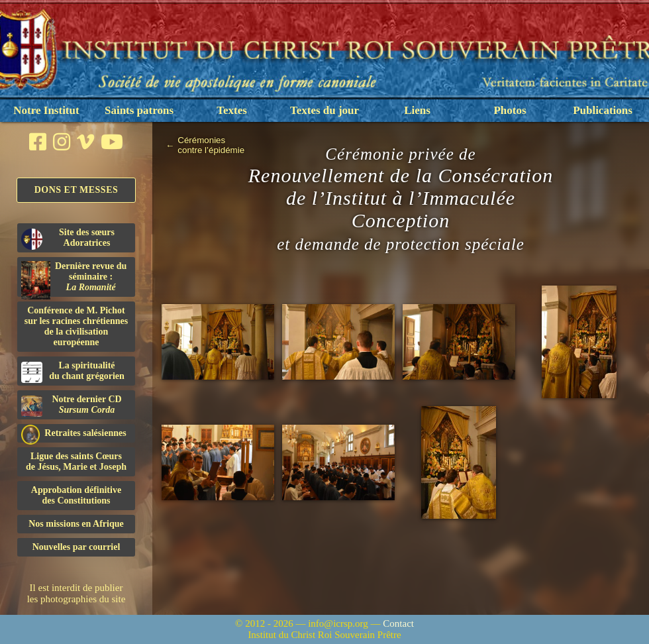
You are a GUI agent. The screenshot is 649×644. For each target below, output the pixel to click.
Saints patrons (139, 110)
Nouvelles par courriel (76, 547)
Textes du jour (324, 110)
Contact (398, 623)
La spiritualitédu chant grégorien (73, 372)
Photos (510, 110)
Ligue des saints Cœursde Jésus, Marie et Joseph (76, 461)
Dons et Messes (76, 190)
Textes (232, 110)
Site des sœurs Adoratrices (68, 239)
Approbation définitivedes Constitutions (76, 495)
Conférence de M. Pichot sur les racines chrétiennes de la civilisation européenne (76, 326)
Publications (603, 110)
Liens (417, 110)
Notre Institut (46, 110)
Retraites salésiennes (74, 434)
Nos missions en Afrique (76, 524)
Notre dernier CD (72, 405)
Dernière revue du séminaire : (74, 279)
